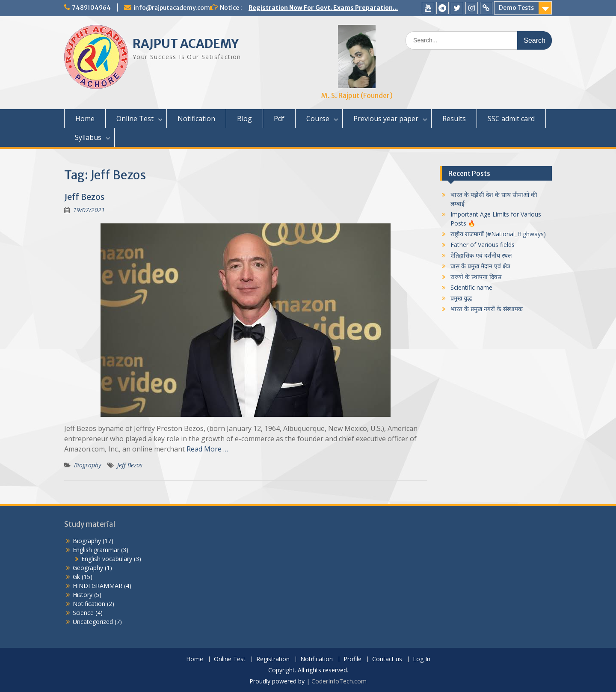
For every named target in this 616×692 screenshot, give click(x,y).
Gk (76, 577)
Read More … (207, 449)
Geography (88, 568)
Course (318, 119)
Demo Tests (516, 8)
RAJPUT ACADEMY (186, 44)
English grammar (96, 550)
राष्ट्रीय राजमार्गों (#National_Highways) (498, 234)
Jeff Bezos (84, 197)
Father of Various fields (483, 245)
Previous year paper (386, 119)
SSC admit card (511, 119)
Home (85, 119)
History (83, 595)
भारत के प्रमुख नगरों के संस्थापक (487, 309)
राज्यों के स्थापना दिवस (476, 277)
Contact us (387, 659)
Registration (273, 659)
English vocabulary (107, 559)
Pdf (279, 119)
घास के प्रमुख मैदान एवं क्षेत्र (480, 266)
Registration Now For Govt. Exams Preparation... (323, 8)
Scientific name (471, 287)
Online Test (135, 119)
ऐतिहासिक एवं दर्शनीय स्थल (481, 255)
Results (454, 119)
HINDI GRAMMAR (98, 586)
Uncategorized (93, 622)
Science (83, 613)
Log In (422, 659)
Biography (87, 465)
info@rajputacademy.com (172, 8)
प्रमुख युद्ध (461, 298)
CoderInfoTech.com (339, 681)
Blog (244, 119)
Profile (352, 659)
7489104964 (91, 8)
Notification (196, 119)
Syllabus (88, 137)
